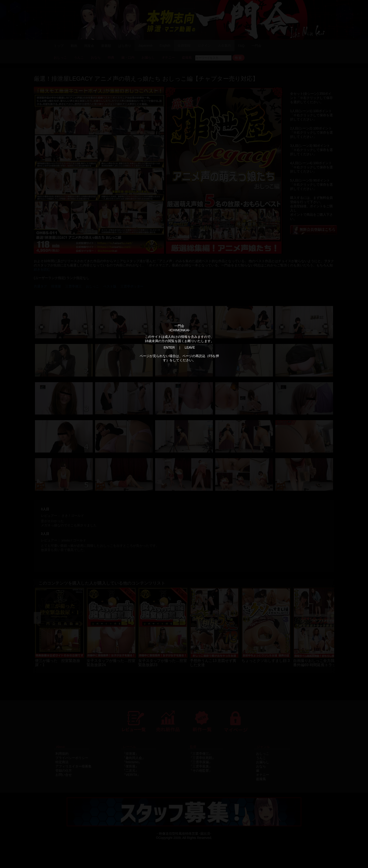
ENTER (169, 347)
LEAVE (190, 347)
